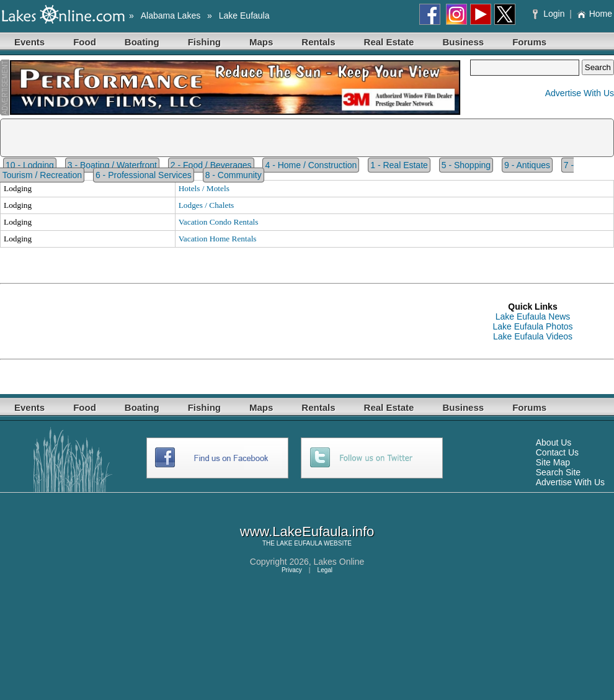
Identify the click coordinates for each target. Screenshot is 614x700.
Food (85, 42)
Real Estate (389, 42)
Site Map (553, 462)
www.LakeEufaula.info (307, 532)
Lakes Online (339, 562)
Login (550, 14)
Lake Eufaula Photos (532, 326)
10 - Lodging (30, 165)
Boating (142, 42)
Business (463, 42)
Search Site (558, 472)
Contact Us (557, 452)
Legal (325, 570)
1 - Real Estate (399, 165)
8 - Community (234, 175)
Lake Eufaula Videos (533, 336)
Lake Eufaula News (533, 316)
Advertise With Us (580, 93)
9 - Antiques (527, 165)
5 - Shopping (466, 165)
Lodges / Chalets (207, 205)
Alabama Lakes (171, 16)
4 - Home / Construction (311, 165)
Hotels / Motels (204, 188)
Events (29, 42)
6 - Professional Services (144, 175)
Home (594, 14)
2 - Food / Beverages (211, 165)
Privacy (292, 570)
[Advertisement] (226, 321)
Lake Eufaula (244, 16)
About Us (554, 442)
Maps (261, 42)
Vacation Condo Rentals (219, 222)
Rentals (318, 42)
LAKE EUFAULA (299, 543)
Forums (529, 42)
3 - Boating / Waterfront (112, 165)
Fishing (204, 42)
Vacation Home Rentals (218, 239)
